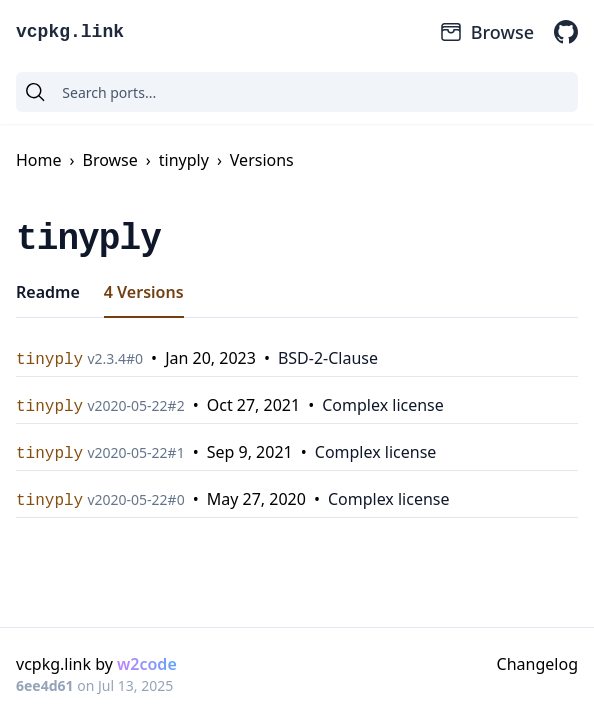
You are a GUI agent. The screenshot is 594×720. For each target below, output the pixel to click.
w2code (147, 664)
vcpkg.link (70, 32)
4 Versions (144, 292)
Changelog (537, 664)
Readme (48, 292)
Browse (486, 32)
